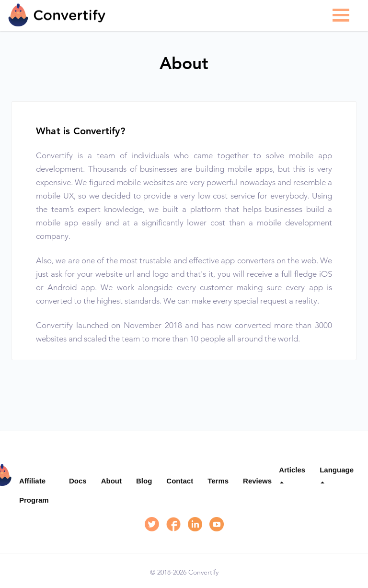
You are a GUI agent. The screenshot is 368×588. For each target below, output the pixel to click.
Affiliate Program (34, 490)
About (111, 481)
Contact (180, 481)
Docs (78, 481)
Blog (144, 481)
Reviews (257, 481)
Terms (218, 481)
